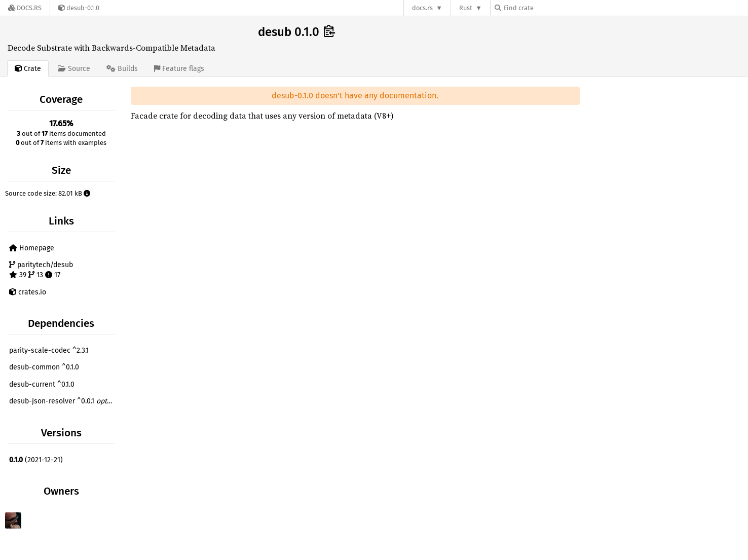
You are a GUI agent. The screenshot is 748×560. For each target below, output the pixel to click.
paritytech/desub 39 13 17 (41, 270)
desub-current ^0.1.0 (42, 384)
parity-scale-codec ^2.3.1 (49, 350)
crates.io (28, 292)
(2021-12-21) (36, 460)
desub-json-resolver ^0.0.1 (63, 401)
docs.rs (422, 8)
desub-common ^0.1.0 (44, 367)
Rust (466, 8)
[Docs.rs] (25, 8)
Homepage (32, 248)
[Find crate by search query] (545, 8)
